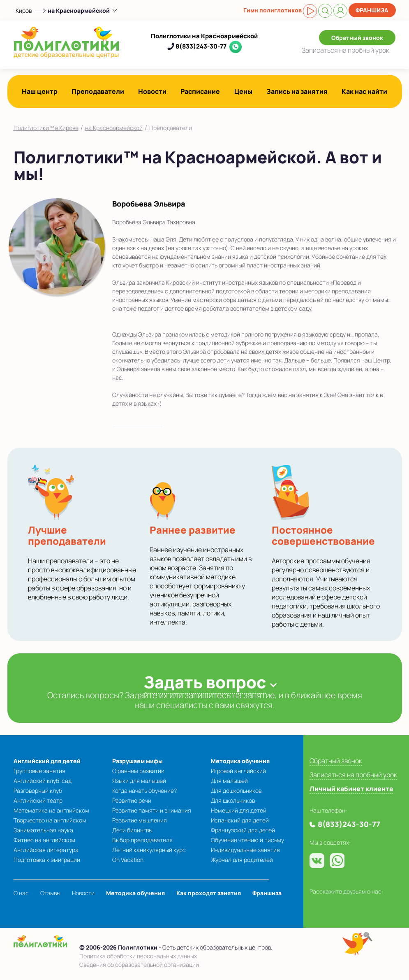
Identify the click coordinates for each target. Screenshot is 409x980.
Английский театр (38, 800)
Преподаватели (98, 91)
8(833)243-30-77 (201, 46)
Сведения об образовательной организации (139, 965)
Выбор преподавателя (142, 840)
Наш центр (40, 91)
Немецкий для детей (239, 810)
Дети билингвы (132, 830)
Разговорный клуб (38, 791)
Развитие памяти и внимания (152, 810)
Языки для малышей (139, 781)
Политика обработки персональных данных (138, 956)
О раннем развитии (138, 771)
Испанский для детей (240, 820)
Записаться (345, 50)
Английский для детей (47, 761)
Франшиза (372, 10)
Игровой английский (238, 771)
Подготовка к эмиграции (47, 860)
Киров (24, 10)
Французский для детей (243, 830)
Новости (152, 91)
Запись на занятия (297, 91)
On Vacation (128, 860)
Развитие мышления (140, 820)
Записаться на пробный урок (353, 775)
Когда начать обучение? (144, 791)
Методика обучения (240, 761)
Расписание (200, 91)
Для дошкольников (236, 791)
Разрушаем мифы (137, 761)
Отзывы (50, 893)
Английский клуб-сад (43, 781)
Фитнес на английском (44, 840)
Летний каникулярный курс (149, 850)
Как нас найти (364, 91)
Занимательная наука (43, 830)
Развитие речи (132, 800)
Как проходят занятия (209, 893)
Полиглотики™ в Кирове (46, 128)
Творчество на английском (50, 820)
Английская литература (46, 850)
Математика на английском (51, 810)
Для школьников (233, 800)
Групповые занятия (39, 771)
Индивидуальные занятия (245, 850)
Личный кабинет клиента (351, 789)
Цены (243, 91)
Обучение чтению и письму (247, 840)
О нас (21, 893)
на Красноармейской (114, 128)
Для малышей (229, 781)
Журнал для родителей (242, 860)
